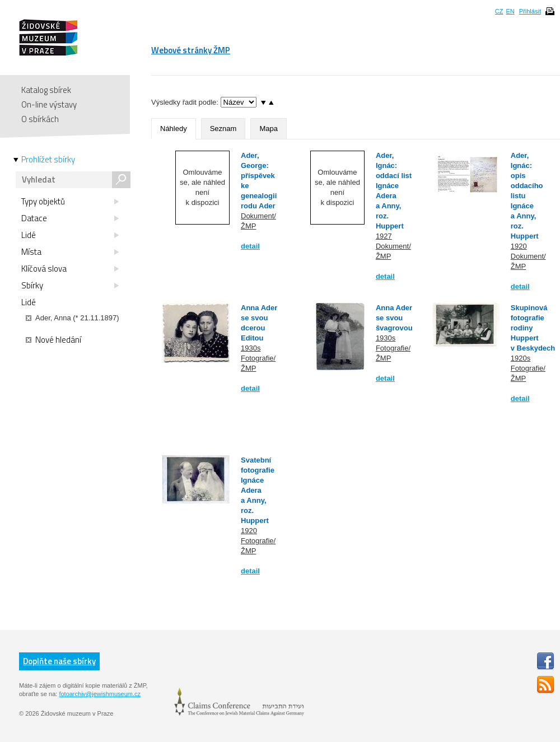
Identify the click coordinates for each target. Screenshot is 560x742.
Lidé (70, 235)
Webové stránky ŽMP (191, 50)
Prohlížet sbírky (48, 160)
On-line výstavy (49, 104)
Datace (70, 218)
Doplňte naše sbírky (59, 661)
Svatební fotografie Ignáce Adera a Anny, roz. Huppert (258, 490)
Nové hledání (53, 340)
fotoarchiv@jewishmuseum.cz (100, 694)
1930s (251, 348)
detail (250, 246)
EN (510, 11)
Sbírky (70, 286)
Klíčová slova (70, 269)
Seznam (223, 129)
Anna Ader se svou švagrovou (394, 318)
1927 (384, 236)
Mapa (269, 129)
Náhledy (174, 129)
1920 (519, 246)
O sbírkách (40, 119)
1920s (521, 358)
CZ (499, 11)
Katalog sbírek (46, 90)
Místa (70, 252)
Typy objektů (70, 202)
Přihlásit (530, 11)
